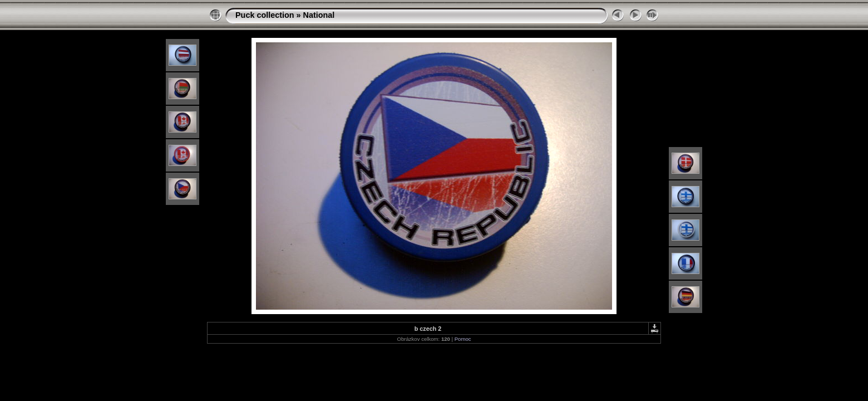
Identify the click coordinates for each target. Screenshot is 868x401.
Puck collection (265, 15)
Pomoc (463, 339)
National (319, 15)
